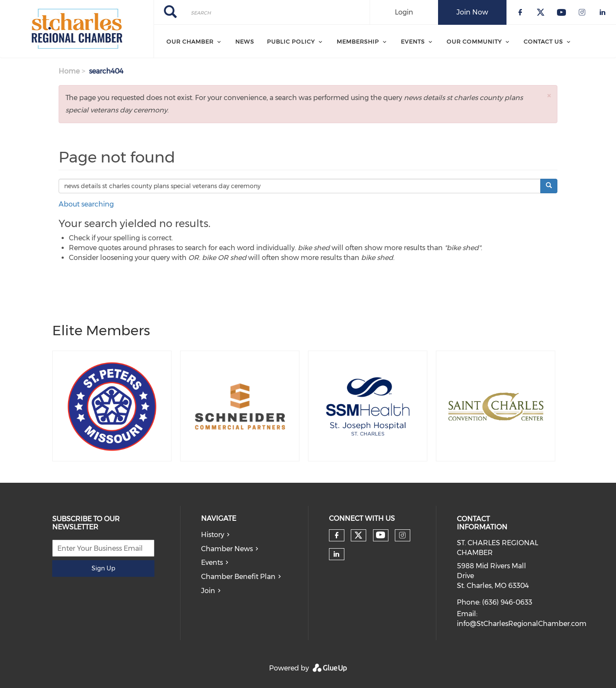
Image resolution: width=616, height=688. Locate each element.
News (245, 41)
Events (212, 563)
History (213, 535)
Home (69, 71)
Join (208, 591)
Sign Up (103, 568)
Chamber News (227, 549)
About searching (86, 204)
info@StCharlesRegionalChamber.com (522, 624)
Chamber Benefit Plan (238, 577)
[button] (549, 96)
